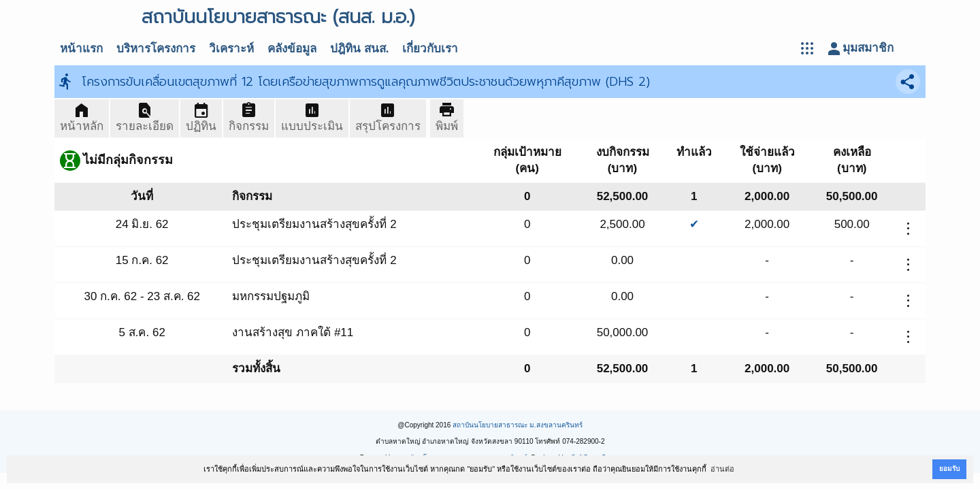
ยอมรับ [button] (949, 469)
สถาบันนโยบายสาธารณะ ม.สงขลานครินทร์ (518, 425)
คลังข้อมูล (292, 49)
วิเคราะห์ (231, 49)
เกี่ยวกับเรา (430, 49)
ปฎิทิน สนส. (359, 49)
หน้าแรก (81, 49)
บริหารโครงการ (156, 49)
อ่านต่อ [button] (722, 469)
